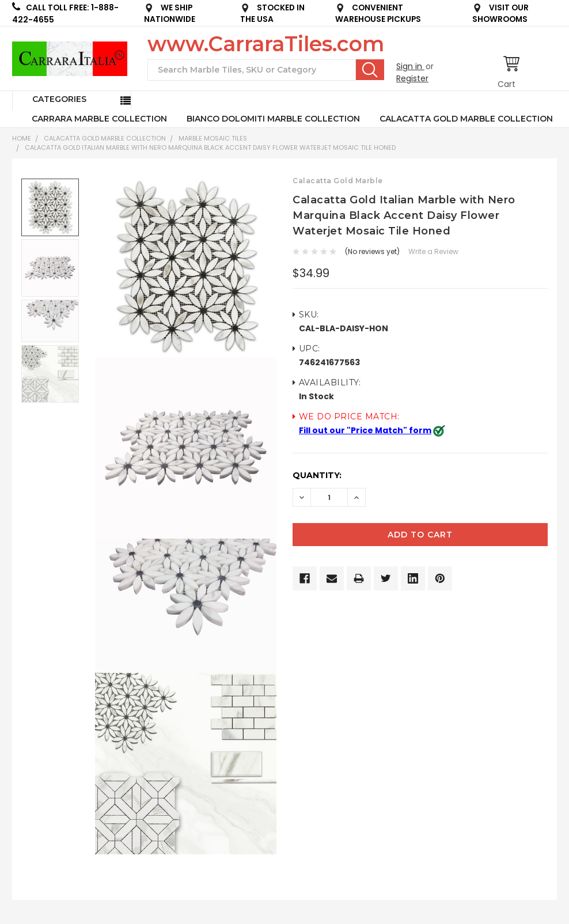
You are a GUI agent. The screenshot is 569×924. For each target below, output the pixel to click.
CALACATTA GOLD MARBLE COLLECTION (466, 119)
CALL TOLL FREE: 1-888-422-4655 (65, 14)
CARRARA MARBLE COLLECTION (99, 119)
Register (412, 78)
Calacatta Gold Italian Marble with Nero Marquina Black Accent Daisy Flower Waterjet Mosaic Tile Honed (210, 147)
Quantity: (317, 475)
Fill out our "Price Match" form (365, 430)
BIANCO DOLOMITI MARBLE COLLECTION (273, 119)
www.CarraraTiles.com (266, 44)
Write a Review (433, 251)
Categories (59, 99)
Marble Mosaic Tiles (213, 138)
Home (22, 138)
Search (370, 70)
